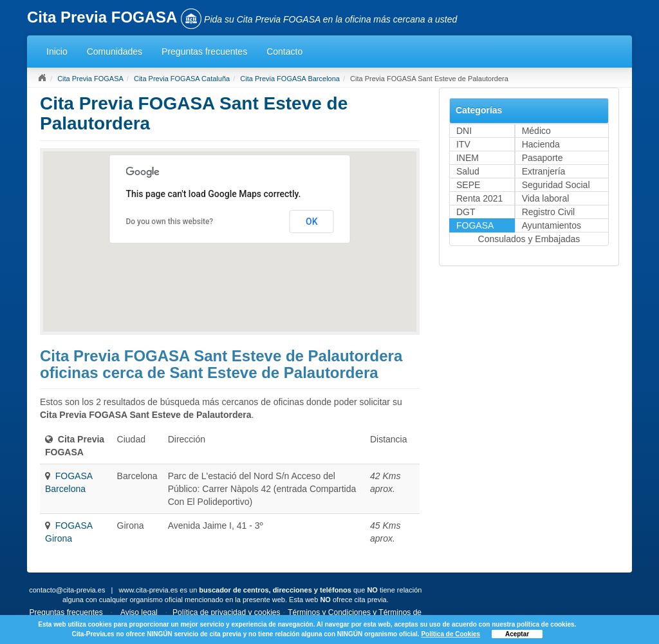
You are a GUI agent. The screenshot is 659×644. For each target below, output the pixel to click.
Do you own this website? (169, 222)
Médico (536, 131)
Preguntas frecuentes (204, 52)
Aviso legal (139, 612)
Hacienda (541, 144)
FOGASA (475, 225)
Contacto (284, 52)
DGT (466, 212)
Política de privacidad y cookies (226, 612)
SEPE (468, 185)
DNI (464, 131)
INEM (468, 158)
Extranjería (544, 171)
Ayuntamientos (552, 225)
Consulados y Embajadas (529, 239)
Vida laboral (546, 198)
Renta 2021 (479, 198)
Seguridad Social (556, 185)
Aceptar (517, 634)
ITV (463, 144)
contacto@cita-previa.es (67, 590)
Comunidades (115, 52)
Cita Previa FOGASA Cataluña (182, 79)
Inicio (57, 52)
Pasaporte (543, 158)
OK (312, 222)
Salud (468, 171)
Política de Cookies (450, 634)
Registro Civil (548, 212)
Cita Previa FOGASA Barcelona (290, 79)
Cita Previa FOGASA (90, 79)
